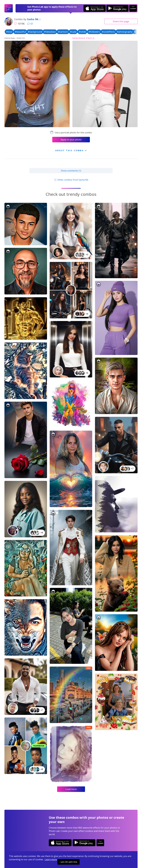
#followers (94, 32)
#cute (73, 32)
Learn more (51, 859)
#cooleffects (108, 32)
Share (121, 21)
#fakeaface (50, 32)
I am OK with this (69, 862)
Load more (71, 789)
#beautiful (20, 32)
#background (35, 32)
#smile (82, 32)
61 (30, 24)
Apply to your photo (71, 140)
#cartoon (63, 32)
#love (9, 32)
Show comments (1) (71, 171)
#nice (137, 32)
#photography (125, 32)
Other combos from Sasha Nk (71, 180)
